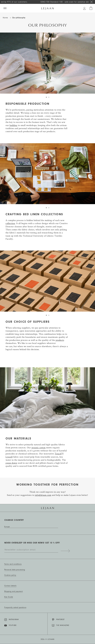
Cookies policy (10, 575)
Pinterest (58, 620)
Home (5, 18)
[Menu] (5, 8)
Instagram (11, 620)
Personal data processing (15, 570)
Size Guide (9, 597)
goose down (11, 463)
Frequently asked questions (15, 607)
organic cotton (39, 447)
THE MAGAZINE (61, 625)
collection (10, 223)
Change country (14, 520)
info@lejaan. (41, 495)
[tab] (46, 97)
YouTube (10, 625)
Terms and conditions (13, 564)
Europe (7, 527)
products (60, 340)
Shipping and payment (14, 591)
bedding (13, 125)
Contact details (10, 586)
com (49, 495)
